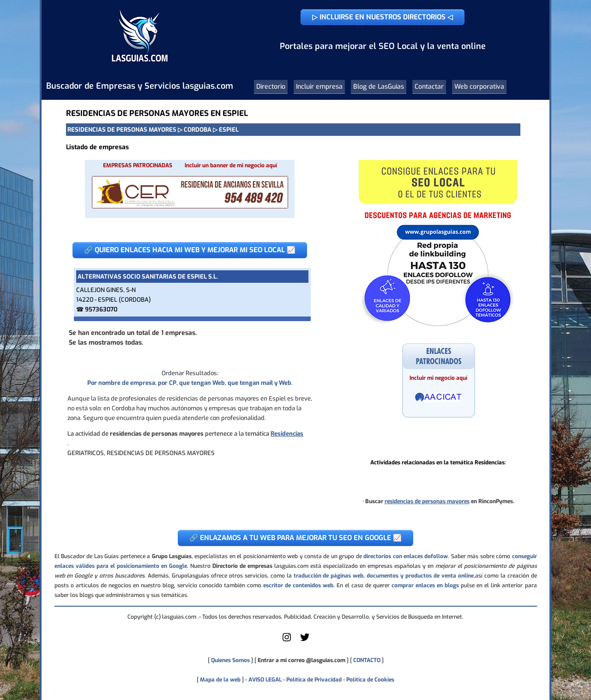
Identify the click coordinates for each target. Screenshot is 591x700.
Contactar (429, 87)
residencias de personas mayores (427, 501)
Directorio (271, 87)
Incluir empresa (319, 87)
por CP (167, 383)
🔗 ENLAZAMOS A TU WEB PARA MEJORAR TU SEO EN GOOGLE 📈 (295, 538)
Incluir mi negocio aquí (438, 378)
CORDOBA (198, 130)
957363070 (101, 309)
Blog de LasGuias (379, 87)
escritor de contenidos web (298, 585)
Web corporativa (479, 87)
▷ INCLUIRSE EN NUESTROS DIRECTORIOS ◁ (383, 17)
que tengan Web (202, 383)
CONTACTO (367, 660)
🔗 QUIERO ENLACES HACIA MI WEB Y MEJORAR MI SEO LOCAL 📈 (190, 250)
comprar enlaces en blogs (425, 585)
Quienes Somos (230, 660)
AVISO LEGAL (265, 680)
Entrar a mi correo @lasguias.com (302, 660)
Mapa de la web (220, 680)
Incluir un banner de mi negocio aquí (231, 165)
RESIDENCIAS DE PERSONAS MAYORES (122, 130)
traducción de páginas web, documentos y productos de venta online (384, 576)
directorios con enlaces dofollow (406, 556)
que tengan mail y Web (259, 383)
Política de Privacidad (314, 680)
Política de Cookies (370, 680)
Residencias (287, 434)
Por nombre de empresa (121, 383)
